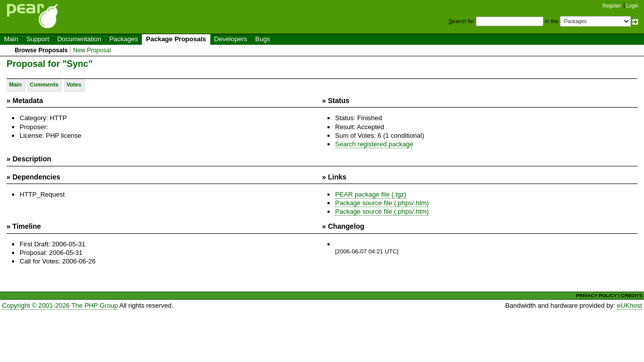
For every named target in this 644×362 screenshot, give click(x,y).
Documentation (79, 39)
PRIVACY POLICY (596, 295)
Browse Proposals (41, 50)
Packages (124, 39)
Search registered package (374, 144)
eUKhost (629, 305)
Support (38, 39)
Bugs (263, 39)
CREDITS (632, 295)
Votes (74, 84)
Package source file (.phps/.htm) (382, 203)
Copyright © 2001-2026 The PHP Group (60, 305)
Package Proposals (176, 39)
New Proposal (92, 50)
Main (11, 39)
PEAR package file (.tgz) (371, 194)
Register (612, 6)
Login (632, 6)
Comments (44, 84)
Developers (231, 39)
